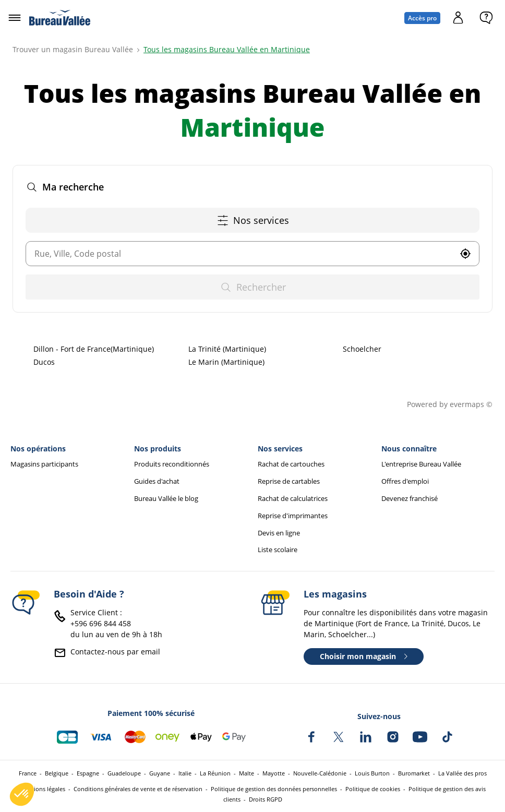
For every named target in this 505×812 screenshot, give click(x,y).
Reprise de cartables (289, 481)
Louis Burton (372, 773)
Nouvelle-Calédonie (320, 773)
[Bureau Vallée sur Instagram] (393, 737)
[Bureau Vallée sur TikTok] (447, 737)
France (28, 773)
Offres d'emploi (405, 481)
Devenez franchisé (410, 499)
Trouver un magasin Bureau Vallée (73, 49)
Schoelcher (362, 349)
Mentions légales (43, 789)
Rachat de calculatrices (293, 499)
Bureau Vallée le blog (166, 499)
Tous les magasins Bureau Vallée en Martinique (227, 49)
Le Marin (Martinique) (226, 362)
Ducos (44, 362)
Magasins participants (44, 464)
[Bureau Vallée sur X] (339, 737)
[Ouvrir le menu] (15, 18)
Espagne (88, 773)
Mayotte (274, 773)
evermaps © (471, 404)
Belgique (57, 773)
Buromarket (414, 773)
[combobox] (239, 254)
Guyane (160, 773)
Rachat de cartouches (291, 464)
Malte (247, 773)
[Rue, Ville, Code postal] (239, 254)
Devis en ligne (279, 533)
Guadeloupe (124, 773)
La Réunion (215, 773)
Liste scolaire (278, 550)
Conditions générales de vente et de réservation (138, 789)
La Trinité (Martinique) (227, 349)
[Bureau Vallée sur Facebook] (311, 737)
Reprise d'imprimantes (293, 516)
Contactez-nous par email (115, 652)
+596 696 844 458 (101, 623)
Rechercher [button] (253, 287)
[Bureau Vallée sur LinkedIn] (366, 737)
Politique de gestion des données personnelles (274, 789)
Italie (185, 773)
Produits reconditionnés (172, 464)
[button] (465, 254)
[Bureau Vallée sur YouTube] (420, 737)
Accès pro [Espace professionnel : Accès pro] (422, 18)
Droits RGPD (266, 799)
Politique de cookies (373, 789)
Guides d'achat (157, 481)
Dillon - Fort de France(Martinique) (94, 349)
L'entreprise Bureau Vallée (421, 464)
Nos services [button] (253, 220)
